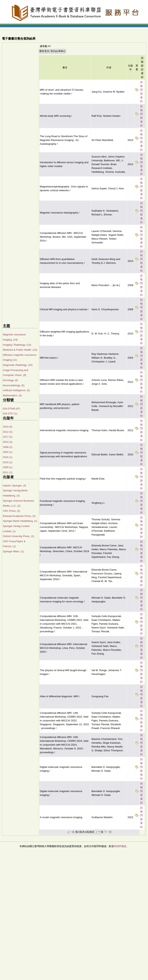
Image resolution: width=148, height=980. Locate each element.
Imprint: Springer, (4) (14, 486)
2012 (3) (8, 432)
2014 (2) (8, 442)
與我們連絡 (120, 846)
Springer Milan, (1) (13, 551)
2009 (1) (8, 467)
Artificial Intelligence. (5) (16, 390)
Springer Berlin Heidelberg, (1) (20, 521)
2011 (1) (8, 472)
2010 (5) (8, 427)
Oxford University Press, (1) (19, 536)
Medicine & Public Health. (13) (20, 350)
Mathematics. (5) (12, 395)
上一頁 (71, 832)
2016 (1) (8, 457)
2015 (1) (8, 462)
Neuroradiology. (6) (14, 385)
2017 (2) (8, 437)
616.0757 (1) (10, 414)
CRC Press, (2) (11, 511)
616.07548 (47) (11, 409)
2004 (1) (8, 452)
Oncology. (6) (10, 380)
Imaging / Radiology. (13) (17, 345)
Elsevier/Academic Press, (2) (19, 516)
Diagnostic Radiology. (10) (18, 365)
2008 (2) (8, 447)
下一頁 (108, 832)
